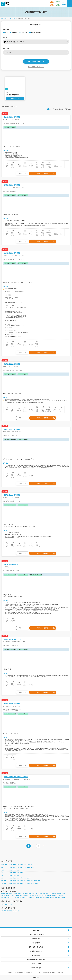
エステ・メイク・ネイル (14, 904)
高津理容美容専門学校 (12, 364)
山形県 (29, 865)
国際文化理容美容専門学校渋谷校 (16, 777)
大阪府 (18, 878)
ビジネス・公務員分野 (6, 895)
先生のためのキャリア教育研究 (36, 959)
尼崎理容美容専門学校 (12, 185)
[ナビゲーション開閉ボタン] (69, 4)
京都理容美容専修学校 (12, 253)
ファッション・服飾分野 (16, 897)
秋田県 (25, 865)
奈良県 (25, 878)
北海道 (11, 865)
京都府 (14, 878)
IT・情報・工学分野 (27, 893)
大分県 (25, 883)
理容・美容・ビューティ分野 (45, 895)
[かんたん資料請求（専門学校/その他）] (58, 4)
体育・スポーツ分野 (6, 897)
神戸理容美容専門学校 (12, 704)
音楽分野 (37, 897)
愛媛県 (36, 881)
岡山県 (18, 881)
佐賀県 (14, 883)
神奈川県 (33, 867)
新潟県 (11, 870)
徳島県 (29, 881)
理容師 (3, 904)
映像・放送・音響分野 (44, 897)
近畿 (2, 878)
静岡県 (11, 873)
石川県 (14, 875)
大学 (2, 911)
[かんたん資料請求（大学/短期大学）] (52, 4)
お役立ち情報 (36, 955)
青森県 (14, 865)
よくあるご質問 (36, 964)
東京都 (29, 867)
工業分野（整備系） (18, 893)
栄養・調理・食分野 (34, 895)
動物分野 (52, 897)
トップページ (4, 18)
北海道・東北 (4, 865)
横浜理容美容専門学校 (12, 117)
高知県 (39, 881)
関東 (2, 867)
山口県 (25, 881)
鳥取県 (11, 881)
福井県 (18, 875)
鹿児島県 (33, 883)
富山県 (11, 875)
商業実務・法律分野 (61, 893)
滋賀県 (11, 878)
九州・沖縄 (4, 883)
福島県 (32, 865)
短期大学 (6, 911)
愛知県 (14, 873)
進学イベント (36, 939)
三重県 (21, 873)
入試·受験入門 (36, 943)
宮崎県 (29, 883)
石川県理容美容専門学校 (13, 639)
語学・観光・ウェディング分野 (49, 893)
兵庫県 (21, 878)
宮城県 (21, 865)
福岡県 (11, 883)
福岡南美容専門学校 (11, 565)
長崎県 (18, 883)
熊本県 (21, 883)
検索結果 (13, 18)
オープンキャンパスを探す (36, 934)
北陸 (2, 875)
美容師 (7, 904)
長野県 (18, 870)
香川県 (32, 881)
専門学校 (10, 911)
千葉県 (25, 867)
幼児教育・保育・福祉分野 (57, 895)
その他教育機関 (16, 911)
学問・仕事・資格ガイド (36, 947)
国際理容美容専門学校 (12, 495)
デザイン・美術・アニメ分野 (28, 897)
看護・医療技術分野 (24, 895)
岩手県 (18, 865)
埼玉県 (21, 867)
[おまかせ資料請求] (64, 4)
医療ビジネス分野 (15, 895)
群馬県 (18, 867)
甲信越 (3, 870)
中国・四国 (4, 881)
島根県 (14, 881)
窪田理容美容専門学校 (12, 429)
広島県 (21, 881)
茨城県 (11, 867)
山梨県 (14, 870)
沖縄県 (37, 883)
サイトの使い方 (36, 968)
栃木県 (14, 867)
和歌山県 (29, 878)
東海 (2, 873)
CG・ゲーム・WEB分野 (37, 893)
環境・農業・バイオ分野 (60, 897)
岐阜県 (18, 873)
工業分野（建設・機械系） (7, 893)
